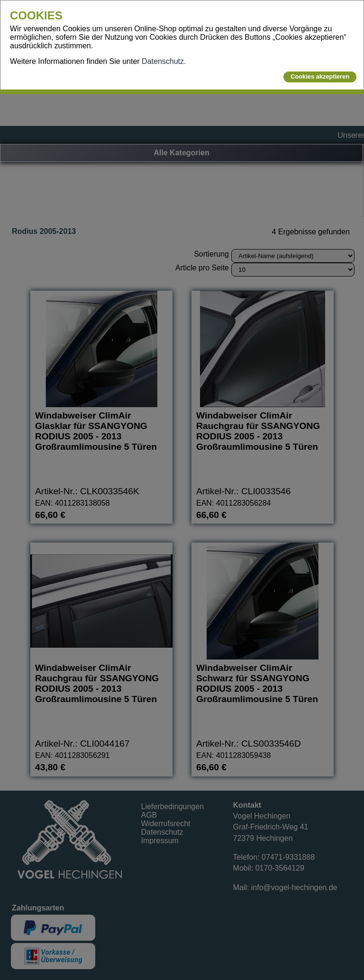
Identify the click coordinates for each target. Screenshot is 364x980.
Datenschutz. (164, 61)
